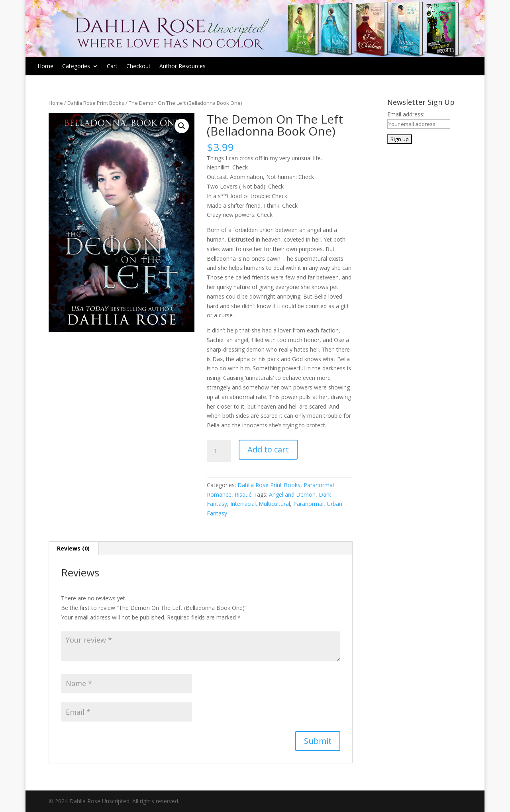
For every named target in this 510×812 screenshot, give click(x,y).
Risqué (243, 494)
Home (45, 67)
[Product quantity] (219, 451)
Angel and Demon (292, 494)
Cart (112, 67)
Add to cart (268, 449)
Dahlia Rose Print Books (96, 103)
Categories (76, 67)
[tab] (74, 549)
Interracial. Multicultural (260, 504)
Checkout (138, 67)
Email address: (406, 114)
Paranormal (308, 504)
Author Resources (182, 67)
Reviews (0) (73, 548)
